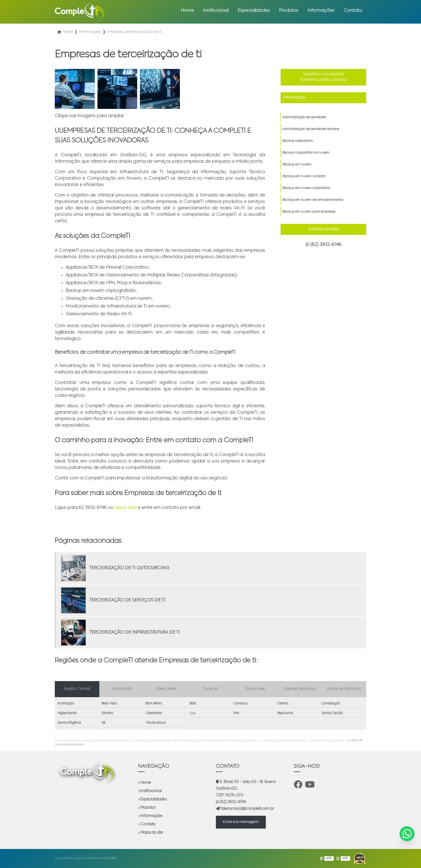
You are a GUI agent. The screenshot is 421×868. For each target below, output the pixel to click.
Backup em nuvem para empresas (309, 212)
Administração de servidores (304, 117)
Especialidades (254, 11)
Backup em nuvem (297, 165)
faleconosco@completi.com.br (245, 809)
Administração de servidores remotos (311, 129)
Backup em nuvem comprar (304, 176)
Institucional (216, 11)
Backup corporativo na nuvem (306, 153)
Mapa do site (150, 833)
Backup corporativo (298, 141)
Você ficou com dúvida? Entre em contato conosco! (324, 77)
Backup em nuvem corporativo (306, 188)
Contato (353, 11)
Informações (321, 11)
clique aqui (125, 508)
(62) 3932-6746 (323, 245)
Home (187, 11)
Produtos (289, 11)
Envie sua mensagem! (241, 822)
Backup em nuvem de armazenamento (313, 200)
